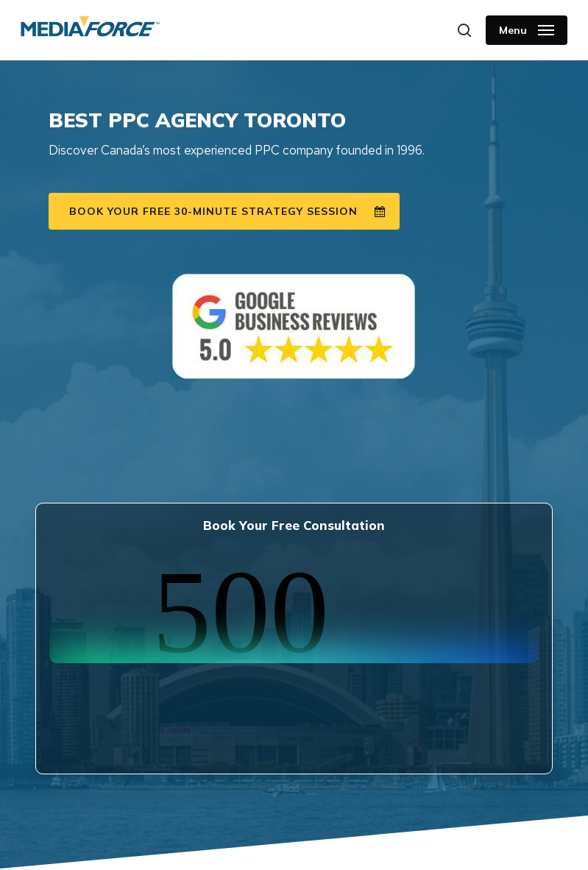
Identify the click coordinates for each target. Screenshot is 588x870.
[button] (527, 30)
